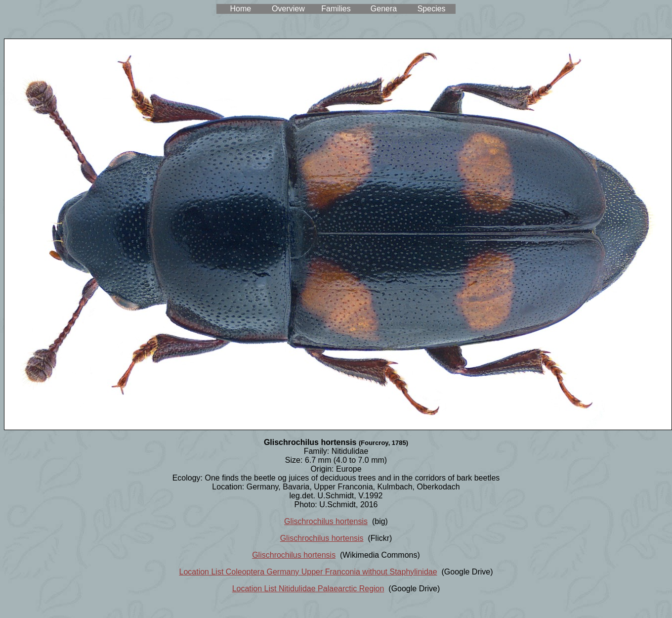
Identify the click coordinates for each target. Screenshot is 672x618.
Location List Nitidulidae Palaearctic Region (308, 589)
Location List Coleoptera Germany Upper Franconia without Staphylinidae (308, 572)
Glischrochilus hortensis (326, 521)
